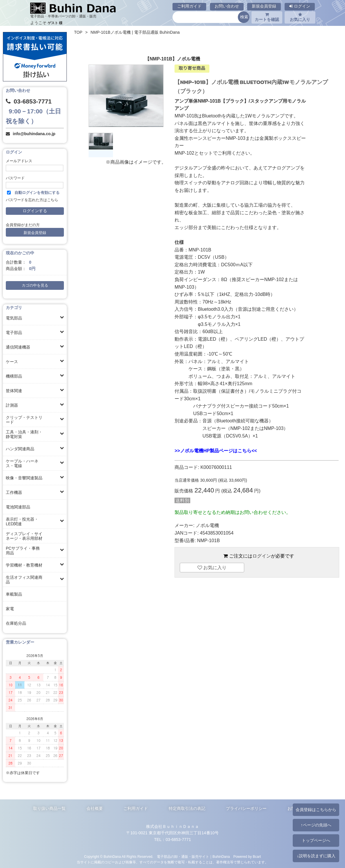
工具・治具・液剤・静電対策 (24, 434)
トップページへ (316, 840)
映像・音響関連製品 (24, 478)
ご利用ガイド (189, 6)
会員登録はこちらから (316, 810)
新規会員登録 (264, 6)
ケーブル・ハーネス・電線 (22, 463)
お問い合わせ (227, 6)
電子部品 (14, 333)
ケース (12, 362)
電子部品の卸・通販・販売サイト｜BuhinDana (193, 857)
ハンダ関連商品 (20, 449)
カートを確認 (267, 17)
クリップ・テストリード (24, 420)
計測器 (12, 405)
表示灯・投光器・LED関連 (22, 521)
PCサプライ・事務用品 (23, 551)
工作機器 (14, 492)
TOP (78, 32)
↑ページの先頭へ (316, 825)
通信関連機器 (18, 347)
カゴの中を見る (35, 285)
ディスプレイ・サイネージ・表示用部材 (24, 536)
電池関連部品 (18, 507)
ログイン (300, 6)
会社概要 (95, 808)
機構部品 (14, 376)
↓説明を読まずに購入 (316, 856)
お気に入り (300, 17)
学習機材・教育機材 (24, 565)
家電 (10, 609)
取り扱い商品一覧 (49, 808)
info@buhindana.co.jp (34, 134)
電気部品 (14, 318)
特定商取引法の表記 (187, 808)
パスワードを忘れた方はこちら (32, 200)
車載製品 (14, 594)
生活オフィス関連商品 (24, 580)
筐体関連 (14, 391)
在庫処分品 (16, 623)
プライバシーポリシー (246, 808)
